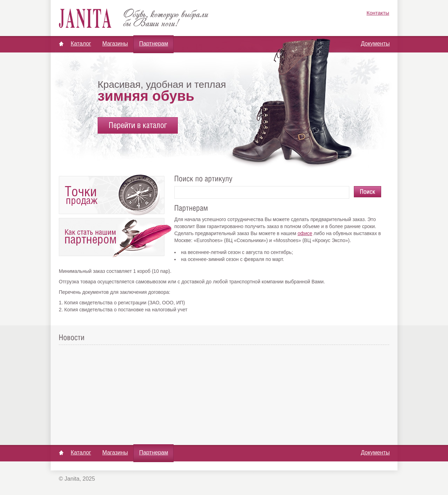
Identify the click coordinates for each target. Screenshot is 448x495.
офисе (305, 233)
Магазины (115, 44)
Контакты (378, 13)
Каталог (81, 44)
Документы (375, 44)
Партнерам (153, 44)
